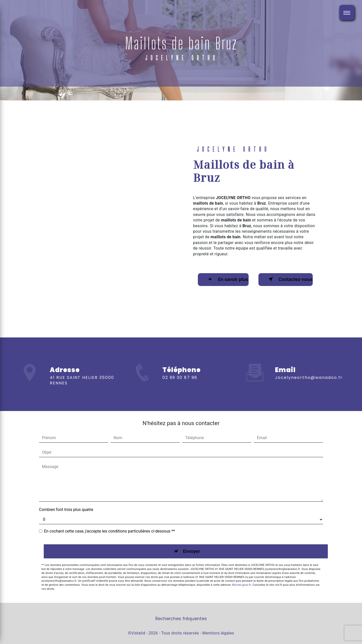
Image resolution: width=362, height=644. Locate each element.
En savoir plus (227, 279)
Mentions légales (218, 633)
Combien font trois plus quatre (66, 510)
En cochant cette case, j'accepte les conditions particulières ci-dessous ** (109, 531)
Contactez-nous (289, 279)
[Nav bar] (347, 13)
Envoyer (192, 551)
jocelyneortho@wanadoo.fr (309, 370)
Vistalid (138, 633)
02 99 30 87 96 (180, 385)
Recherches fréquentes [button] (181, 619)
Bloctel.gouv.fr (242, 585)
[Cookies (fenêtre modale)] (2, 641)
